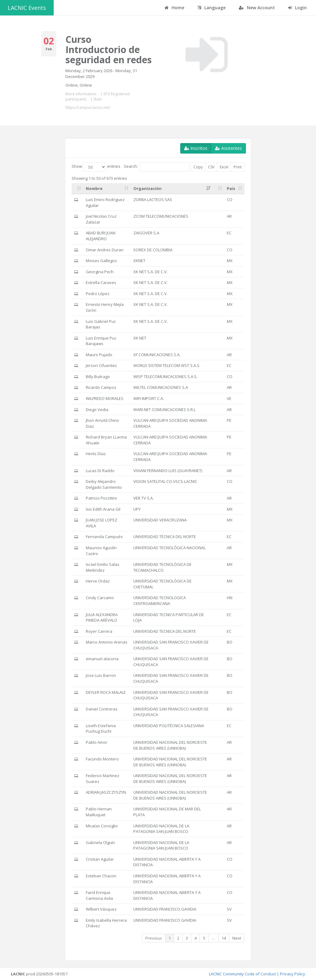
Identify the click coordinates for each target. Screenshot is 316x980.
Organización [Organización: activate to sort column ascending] (148, 188)
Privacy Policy (293, 974)
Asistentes (229, 148)
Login (297, 8)
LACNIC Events (27, 8)
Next (237, 938)
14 (224, 938)
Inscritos (196, 148)
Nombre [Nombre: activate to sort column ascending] (94, 188)
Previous (154, 938)
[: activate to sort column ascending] (77, 189)
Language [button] (212, 8)
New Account (257, 8)
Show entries (96, 167)
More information (81, 94)
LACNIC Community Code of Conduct (242, 974)
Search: (156, 167)
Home (174, 8)
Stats (98, 99)
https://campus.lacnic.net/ (88, 107)
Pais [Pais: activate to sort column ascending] (231, 188)
